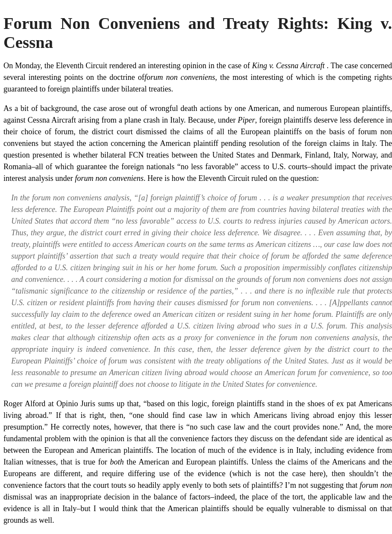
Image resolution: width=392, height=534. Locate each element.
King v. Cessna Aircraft (289, 66)
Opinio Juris (77, 404)
